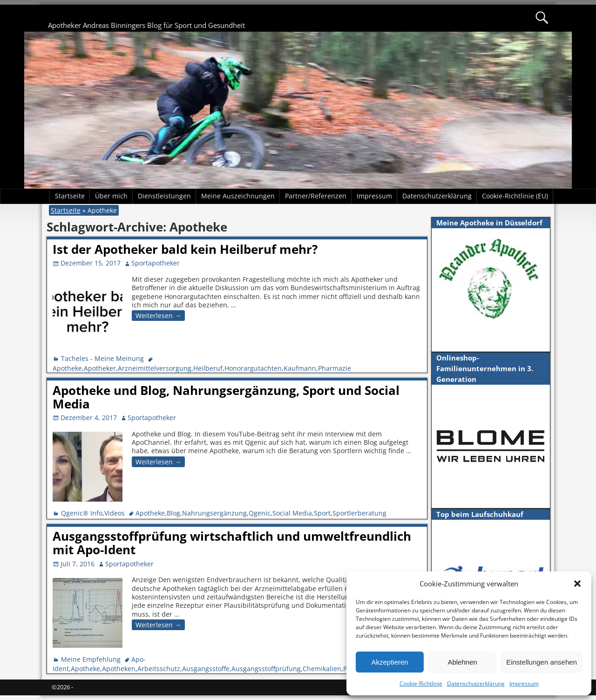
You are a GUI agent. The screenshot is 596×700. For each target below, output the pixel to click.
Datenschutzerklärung (476, 683)
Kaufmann (300, 368)
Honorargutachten (253, 368)
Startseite (70, 196)
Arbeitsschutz (159, 669)
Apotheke (67, 368)
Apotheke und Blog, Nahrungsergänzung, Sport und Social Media (226, 397)
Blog (173, 513)
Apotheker (100, 368)
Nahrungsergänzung (214, 513)
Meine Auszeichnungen (238, 196)
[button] (577, 584)
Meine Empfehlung (91, 659)
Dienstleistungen (164, 196)
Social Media (292, 513)
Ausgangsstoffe (206, 669)
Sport (322, 513)
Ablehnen (462, 662)
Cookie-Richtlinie (421, 683)
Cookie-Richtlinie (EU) (515, 196)
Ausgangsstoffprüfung (266, 669)
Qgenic (260, 513)
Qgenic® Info (82, 513)
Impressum (524, 683)
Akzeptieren (389, 662)
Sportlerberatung (359, 513)
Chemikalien (322, 669)
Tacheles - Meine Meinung (102, 358)
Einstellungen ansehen (542, 662)
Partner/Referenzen (316, 196)
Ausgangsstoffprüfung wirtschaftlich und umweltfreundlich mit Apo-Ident (232, 543)
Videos (115, 513)
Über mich (111, 196)
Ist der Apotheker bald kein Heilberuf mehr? (185, 249)
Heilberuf (208, 368)
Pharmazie (335, 368)
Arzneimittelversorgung (155, 368)
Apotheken (119, 669)
